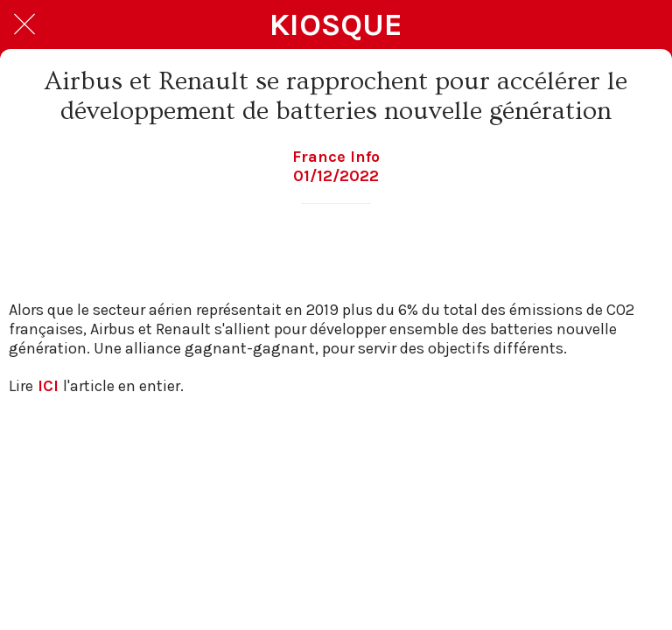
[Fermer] (24, 24)
